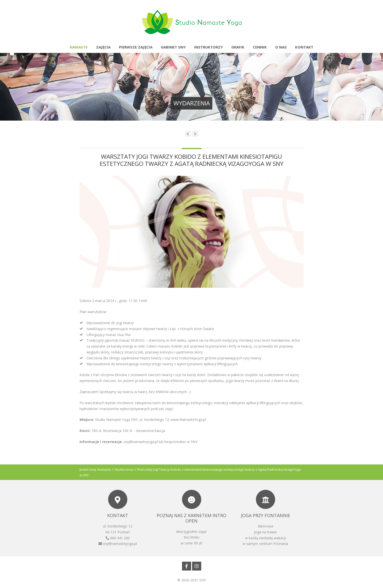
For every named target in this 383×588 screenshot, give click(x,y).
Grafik (238, 47)
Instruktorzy (208, 47)
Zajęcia (103, 47)
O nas (281, 47)
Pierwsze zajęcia (136, 47)
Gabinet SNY (173, 47)
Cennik (260, 47)
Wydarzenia (124, 469)
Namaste (79, 47)
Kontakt (304, 47)
